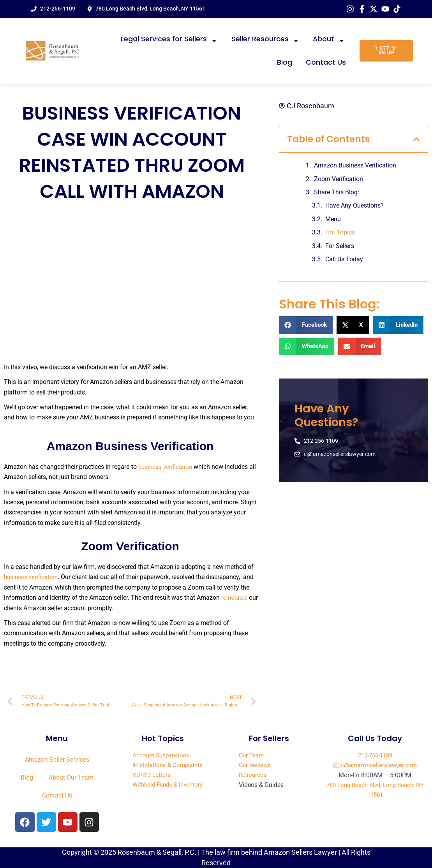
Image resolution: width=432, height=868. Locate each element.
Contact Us (326, 62)
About (329, 39)
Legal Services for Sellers (169, 39)
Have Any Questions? (354, 206)
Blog (285, 62)
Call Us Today (344, 260)
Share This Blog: (337, 193)
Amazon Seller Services (57, 760)
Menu (333, 220)
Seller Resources (265, 39)
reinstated (236, 598)
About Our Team (71, 777)
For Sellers (340, 246)
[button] (416, 140)
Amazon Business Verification (356, 166)
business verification (167, 467)
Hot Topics (340, 233)
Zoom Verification (339, 179)
